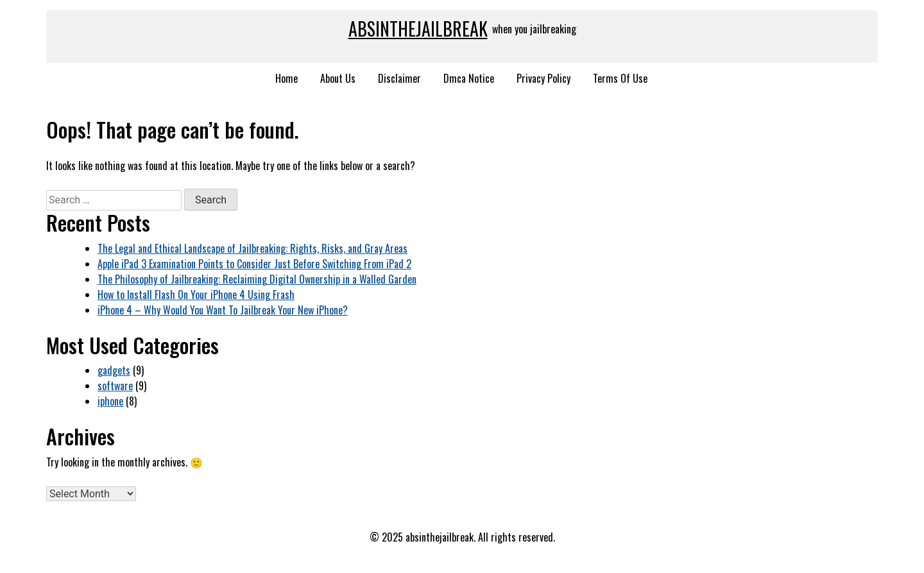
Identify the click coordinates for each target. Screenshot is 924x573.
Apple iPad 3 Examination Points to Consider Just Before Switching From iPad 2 (254, 264)
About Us (338, 78)
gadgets (114, 370)
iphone (110, 401)
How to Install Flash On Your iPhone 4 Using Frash (196, 295)
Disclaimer (399, 78)
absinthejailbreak (418, 29)
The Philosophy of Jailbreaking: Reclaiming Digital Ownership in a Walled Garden (257, 279)
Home (287, 78)
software (115, 386)
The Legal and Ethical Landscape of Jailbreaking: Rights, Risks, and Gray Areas (252, 248)
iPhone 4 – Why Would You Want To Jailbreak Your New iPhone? (223, 310)
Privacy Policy (543, 78)
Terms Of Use (620, 78)
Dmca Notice (469, 78)
